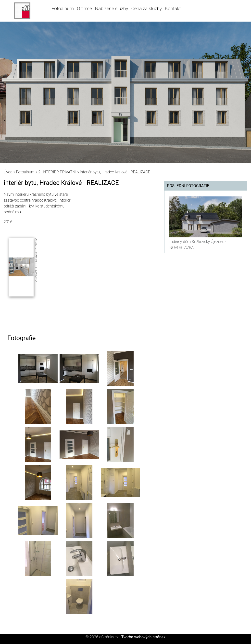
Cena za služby (146, 8)
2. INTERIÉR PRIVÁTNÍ (57, 172)
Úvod (8, 172)
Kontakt (173, 8)
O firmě (84, 8)
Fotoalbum (63, 8)
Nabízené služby (111, 8)
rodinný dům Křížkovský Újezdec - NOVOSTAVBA (198, 245)
